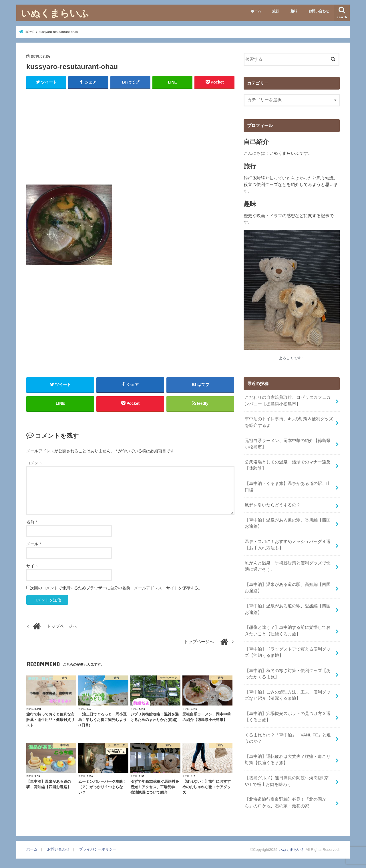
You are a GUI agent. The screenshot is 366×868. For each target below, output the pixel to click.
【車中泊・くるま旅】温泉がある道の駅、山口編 (288, 487)
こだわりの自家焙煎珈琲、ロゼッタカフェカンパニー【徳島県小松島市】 (288, 401)
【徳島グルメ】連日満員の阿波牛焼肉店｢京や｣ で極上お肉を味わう (287, 781)
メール (34, 544)
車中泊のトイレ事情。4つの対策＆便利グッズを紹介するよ (289, 422)
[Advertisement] (130, 136)
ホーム (256, 11)
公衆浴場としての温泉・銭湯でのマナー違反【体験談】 (288, 465)
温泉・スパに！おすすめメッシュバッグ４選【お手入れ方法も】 (288, 545)
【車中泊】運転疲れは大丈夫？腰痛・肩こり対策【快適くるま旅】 (288, 760)
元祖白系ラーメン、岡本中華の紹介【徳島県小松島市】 (288, 444)
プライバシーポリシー (98, 849)
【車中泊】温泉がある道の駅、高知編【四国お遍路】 (288, 588)
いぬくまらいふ (55, 13)
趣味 (294, 11)
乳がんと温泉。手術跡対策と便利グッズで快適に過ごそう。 (288, 566)
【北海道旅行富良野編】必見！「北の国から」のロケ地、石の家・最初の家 (286, 802)
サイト (32, 566)
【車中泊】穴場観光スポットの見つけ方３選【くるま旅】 (288, 717)
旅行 (276, 11)
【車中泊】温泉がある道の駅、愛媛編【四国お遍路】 (288, 609)
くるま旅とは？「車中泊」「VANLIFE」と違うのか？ (288, 738)
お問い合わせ (319, 11)
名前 (32, 522)
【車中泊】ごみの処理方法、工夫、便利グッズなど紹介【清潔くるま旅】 (288, 695)
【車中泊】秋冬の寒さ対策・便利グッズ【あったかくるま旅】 (288, 674)
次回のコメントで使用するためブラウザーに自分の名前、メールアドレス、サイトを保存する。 (116, 588)
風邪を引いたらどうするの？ (273, 505)
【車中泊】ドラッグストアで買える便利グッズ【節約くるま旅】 (288, 652)
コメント (34, 463)
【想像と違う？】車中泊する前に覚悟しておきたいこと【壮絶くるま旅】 (288, 631)
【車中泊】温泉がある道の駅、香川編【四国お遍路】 (288, 523)
